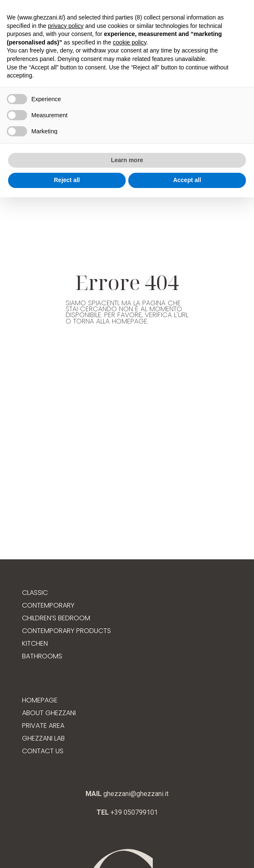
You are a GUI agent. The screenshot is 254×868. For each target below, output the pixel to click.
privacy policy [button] (66, 26)
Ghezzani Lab (43, 738)
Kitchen (35, 643)
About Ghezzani (49, 713)
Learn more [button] (127, 160)
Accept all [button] (187, 180)
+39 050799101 (133, 812)
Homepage (40, 700)
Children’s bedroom (56, 618)
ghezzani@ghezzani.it (135, 794)
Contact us (43, 751)
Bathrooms (42, 656)
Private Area (43, 726)
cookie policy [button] (130, 42)
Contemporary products (66, 631)
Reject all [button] (67, 180)
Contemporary (48, 605)
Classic (35, 593)
